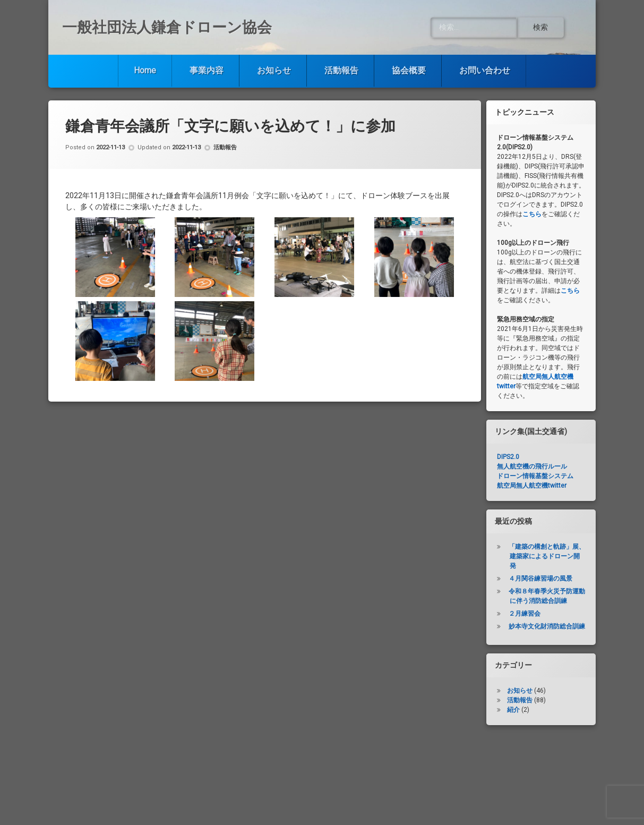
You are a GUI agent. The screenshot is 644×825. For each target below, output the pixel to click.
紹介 (513, 710)
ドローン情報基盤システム (535, 476)
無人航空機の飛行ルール (532, 466)
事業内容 (207, 70)
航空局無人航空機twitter (532, 486)
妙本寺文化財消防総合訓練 (547, 626)
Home (145, 70)
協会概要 (409, 70)
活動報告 (341, 70)
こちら (532, 214)
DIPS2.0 (508, 457)
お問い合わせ (485, 70)
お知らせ (274, 70)
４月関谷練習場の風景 (540, 579)
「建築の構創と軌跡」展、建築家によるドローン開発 (547, 556)
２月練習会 (525, 614)
